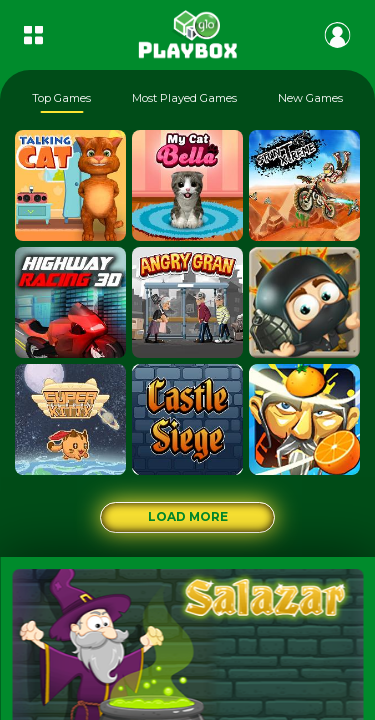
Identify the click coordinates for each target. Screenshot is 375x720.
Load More (188, 516)
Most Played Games (184, 98)
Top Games (61, 98)
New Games (310, 98)
